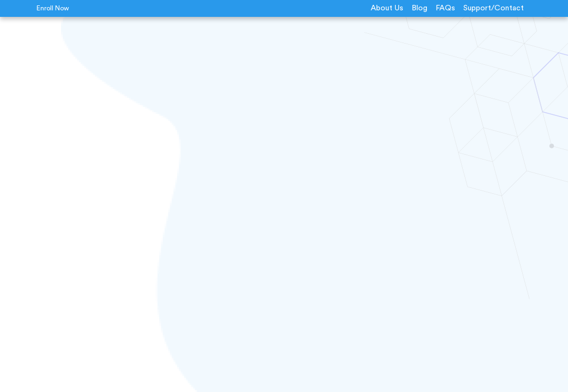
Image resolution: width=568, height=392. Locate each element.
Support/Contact (494, 8)
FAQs (445, 8)
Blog (419, 8)
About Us (387, 8)
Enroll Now (53, 8)
